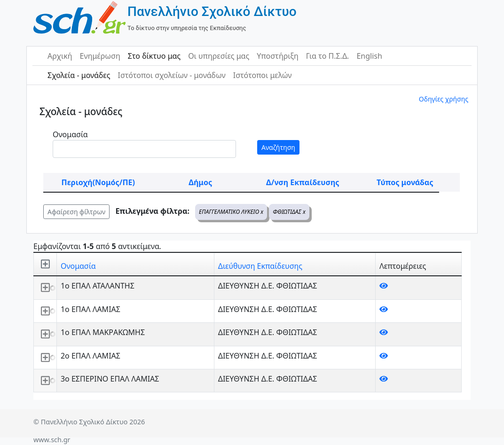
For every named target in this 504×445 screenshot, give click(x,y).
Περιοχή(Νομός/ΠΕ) (98, 182)
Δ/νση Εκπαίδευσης (303, 182)
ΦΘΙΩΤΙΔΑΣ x (289, 212)
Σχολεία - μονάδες (79, 75)
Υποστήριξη (278, 56)
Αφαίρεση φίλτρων (76, 212)
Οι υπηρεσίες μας (219, 56)
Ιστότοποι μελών (263, 75)
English (369, 56)
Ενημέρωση (100, 56)
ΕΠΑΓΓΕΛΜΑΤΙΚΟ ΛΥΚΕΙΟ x (231, 212)
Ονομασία (70, 134)
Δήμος (200, 182)
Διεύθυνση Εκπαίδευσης (260, 266)
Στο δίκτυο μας (154, 56)
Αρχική (60, 56)
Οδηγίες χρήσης (444, 99)
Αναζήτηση (278, 147)
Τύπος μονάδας (405, 182)
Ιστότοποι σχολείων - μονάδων (171, 75)
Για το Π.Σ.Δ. (328, 56)
